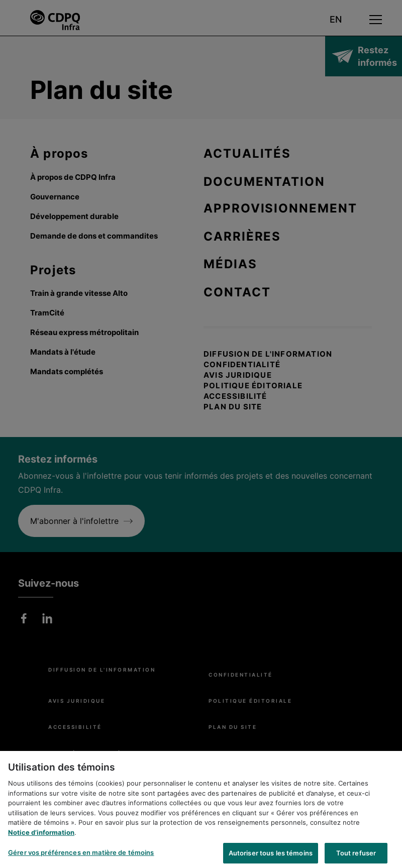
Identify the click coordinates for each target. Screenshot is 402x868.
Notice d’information (41, 837)
